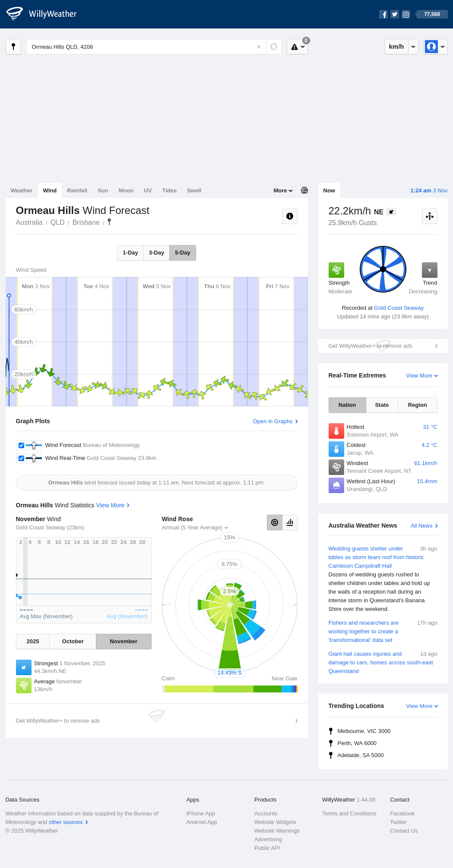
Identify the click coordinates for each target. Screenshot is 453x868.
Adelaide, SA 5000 (361, 755)
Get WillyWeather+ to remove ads (371, 346)
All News (422, 526)
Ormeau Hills (109, 222)
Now (329, 190)
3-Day (157, 253)
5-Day (182, 253)
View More (419, 376)
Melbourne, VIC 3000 (364, 731)
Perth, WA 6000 (357, 743)
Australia (29, 222)
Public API (267, 848)
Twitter (398, 822)
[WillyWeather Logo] (46, 14)
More (280, 190)
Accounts (266, 813)
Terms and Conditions (349, 813)
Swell (194, 190)
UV (148, 190)
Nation (347, 405)
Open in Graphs (273, 421)
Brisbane (86, 222)
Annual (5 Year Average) (192, 527)
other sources (66, 822)
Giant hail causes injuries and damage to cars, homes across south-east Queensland (383, 662)
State (382, 405)
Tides (169, 190)
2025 (33, 641)
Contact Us (404, 831)
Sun (103, 190)
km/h (396, 46)
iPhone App (201, 813)
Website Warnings (277, 831)
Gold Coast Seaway (399, 308)
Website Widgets (275, 822)
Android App (202, 822)
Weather (22, 190)
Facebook (402, 813)
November (124, 641)
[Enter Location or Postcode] (154, 47)
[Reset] (259, 47)
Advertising (268, 839)
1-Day (130, 253)
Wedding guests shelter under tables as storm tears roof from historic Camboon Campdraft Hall (383, 579)
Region (418, 405)
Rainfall (77, 190)
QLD (58, 222)
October (73, 641)
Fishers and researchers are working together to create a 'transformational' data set (383, 631)
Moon (126, 190)
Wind (50, 190)
